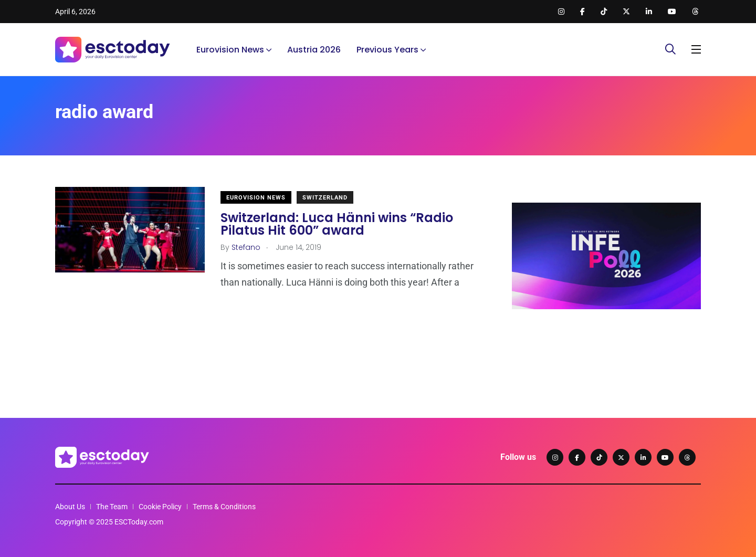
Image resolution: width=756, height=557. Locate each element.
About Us (70, 507)
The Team (112, 507)
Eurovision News (230, 50)
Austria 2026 (314, 50)
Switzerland (325, 198)
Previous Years (387, 50)
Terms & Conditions (224, 507)
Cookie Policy (160, 507)
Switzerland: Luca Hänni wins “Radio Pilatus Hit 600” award (337, 224)
